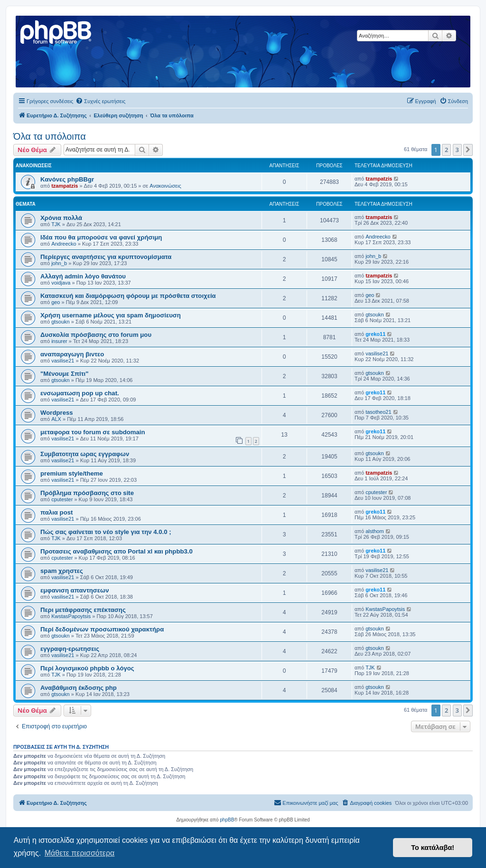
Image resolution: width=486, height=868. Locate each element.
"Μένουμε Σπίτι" (65, 374)
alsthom (375, 531)
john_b (59, 263)
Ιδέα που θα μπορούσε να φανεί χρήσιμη (101, 237)
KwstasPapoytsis (71, 616)
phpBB (227, 820)
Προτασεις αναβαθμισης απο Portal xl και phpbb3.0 (117, 551)
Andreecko (64, 244)
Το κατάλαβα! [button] (433, 848)
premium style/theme (72, 473)
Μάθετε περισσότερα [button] (80, 853)
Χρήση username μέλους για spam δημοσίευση (111, 315)
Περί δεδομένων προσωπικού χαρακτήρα (102, 629)
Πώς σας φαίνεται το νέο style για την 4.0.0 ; (106, 532)
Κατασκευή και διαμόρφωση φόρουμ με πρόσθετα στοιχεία (128, 296)
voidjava (61, 283)
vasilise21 (63, 361)
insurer (59, 341)
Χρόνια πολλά (61, 218)
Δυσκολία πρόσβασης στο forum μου (96, 335)
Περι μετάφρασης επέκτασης (83, 610)
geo (56, 302)
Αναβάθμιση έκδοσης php (79, 688)
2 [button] (446, 150)
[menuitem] (100, 101)
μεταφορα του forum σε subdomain (93, 432)
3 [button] (457, 150)
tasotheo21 (378, 412)
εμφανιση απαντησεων (75, 590)
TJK (56, 224)
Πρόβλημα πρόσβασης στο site (87, 493)
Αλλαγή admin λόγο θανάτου (83, 276)
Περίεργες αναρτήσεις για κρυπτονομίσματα (106, 257)
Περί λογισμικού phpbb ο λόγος (87, 668)
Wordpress (57, 413)
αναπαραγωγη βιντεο (72, 354)
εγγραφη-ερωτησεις (70, 649)
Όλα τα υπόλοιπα (50, 136)
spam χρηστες (62, 571)
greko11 (375, 334)
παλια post (56, 512)
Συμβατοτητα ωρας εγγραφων (85, 454)
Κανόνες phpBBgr (67, 179)
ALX (56, 419)
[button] (468, 150)
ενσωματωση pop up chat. (80, 393)
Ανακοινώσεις (165, 186)
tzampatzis (65, 186)
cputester (62, 499)
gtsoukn (61, 322)
